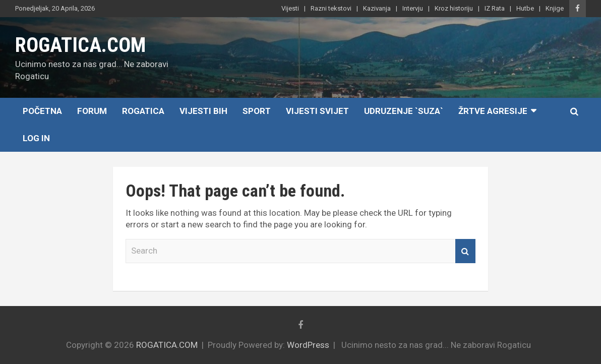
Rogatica (143, 111)
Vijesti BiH (203, 111)
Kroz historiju (454, 8)
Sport (257, 111)
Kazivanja (377, 8)
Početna (42, 111)
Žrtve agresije (493, 111)
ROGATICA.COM (80, 45)
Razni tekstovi (331, 8)
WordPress (308, 345)
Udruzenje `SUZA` (404, 111)
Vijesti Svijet (317, 111)
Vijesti (290, 8)
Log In (36, 138)
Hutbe (525, 8)
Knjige (555, 8)
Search (465, 251)
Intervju (413, 8)
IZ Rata (495, 8)
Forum (92, 111)
